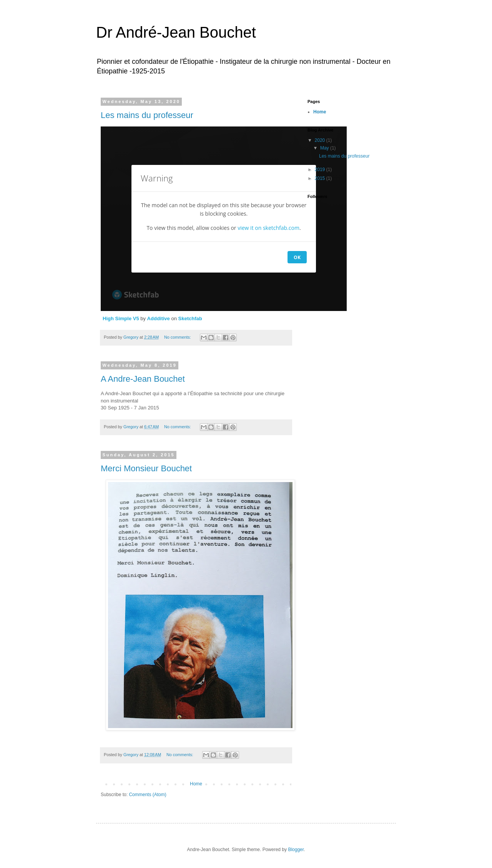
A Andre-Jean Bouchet (143, 379)
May (325, 148)
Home (196, 784)
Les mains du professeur (147, 115)
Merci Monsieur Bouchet (146, 468)
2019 (321, 170)
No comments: (178, 337)
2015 (321, 178)
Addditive (159, 318)
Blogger (296, 850)
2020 (321, 140)
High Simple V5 (121, 318)
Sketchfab (190, 318)
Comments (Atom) (147, 795)
